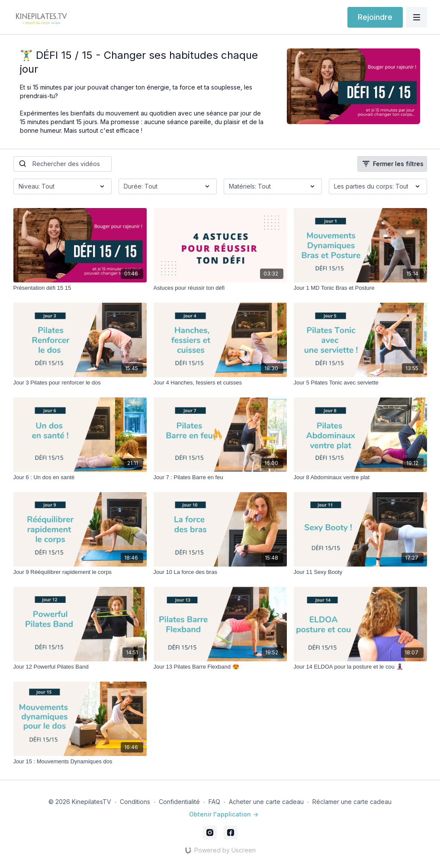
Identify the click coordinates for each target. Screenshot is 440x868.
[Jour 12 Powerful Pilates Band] (80, 667)
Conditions (135, 802)
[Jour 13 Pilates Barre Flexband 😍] (220, 667)
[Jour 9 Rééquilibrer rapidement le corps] (80, 572)
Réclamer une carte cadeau (352, 802)
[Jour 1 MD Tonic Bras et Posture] (360, 288)
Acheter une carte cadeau (266, 802)
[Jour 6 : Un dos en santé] (80, 477)
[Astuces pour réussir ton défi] (220, 288)
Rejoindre (375, 17)
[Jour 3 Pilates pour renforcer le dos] (80, 383)
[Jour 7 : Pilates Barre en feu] (220, 477)
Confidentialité (179, 802)
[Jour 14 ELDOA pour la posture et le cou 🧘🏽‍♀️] (360, 667)
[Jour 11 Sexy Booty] (360, 572)
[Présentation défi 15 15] (80, 288)
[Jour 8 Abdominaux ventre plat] (360, 477)
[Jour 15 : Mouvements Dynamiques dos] (80, 762)
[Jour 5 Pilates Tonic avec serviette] (360, 383)
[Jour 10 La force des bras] (220, 572)
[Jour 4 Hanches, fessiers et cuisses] (220, 383)
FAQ (214, 802)
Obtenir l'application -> (224, 814)
